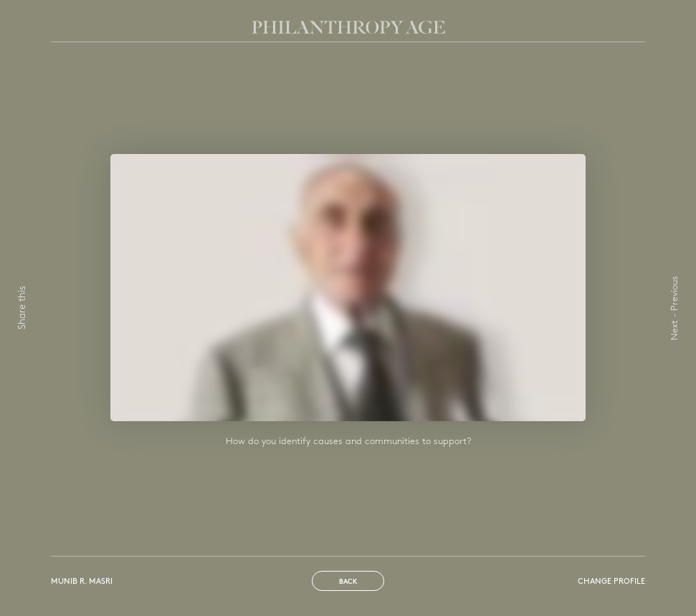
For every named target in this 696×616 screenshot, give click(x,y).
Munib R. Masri (82, 582)
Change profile (611, 582)
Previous (675, 293)
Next (675, 330)
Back (348, 582)
